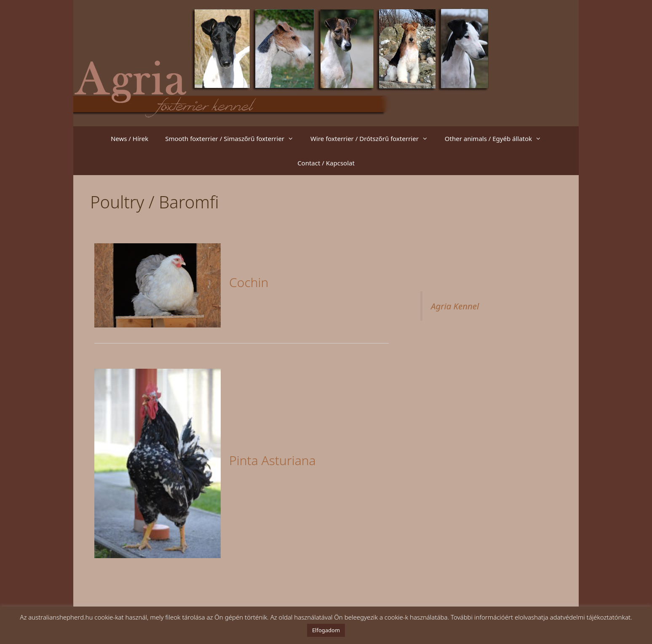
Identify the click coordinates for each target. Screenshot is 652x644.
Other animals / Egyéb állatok (497, 138)
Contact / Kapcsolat (326, 163)
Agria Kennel (455, 306)
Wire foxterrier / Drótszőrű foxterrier (373, 138)
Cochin (249, 282)
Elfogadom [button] (326, 630)
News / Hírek (130, 138)
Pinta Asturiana (273, 460)
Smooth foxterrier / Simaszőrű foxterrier (234, 138)
